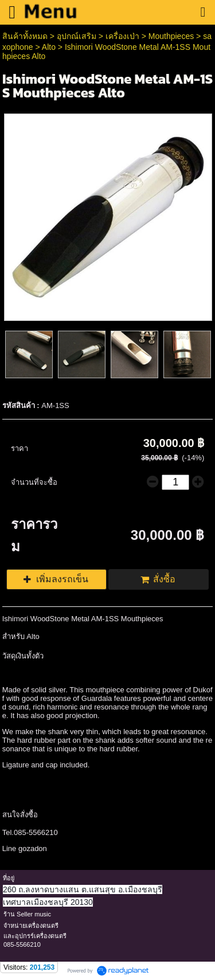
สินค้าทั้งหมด (25, 36)
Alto (49, 47)
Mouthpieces (172, 36)
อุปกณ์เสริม (77, 36)
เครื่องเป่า (122, 36)
